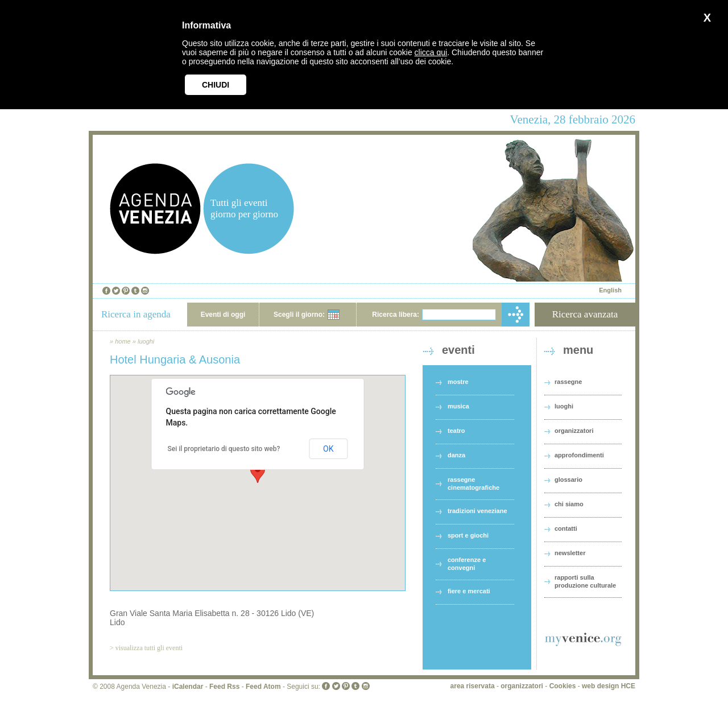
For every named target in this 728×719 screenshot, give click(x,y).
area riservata (473, 686)
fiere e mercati (469, 591)
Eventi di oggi (223, 315)
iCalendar (188, 687)
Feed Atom (263, 687)
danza (456, 455)
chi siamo (569, 504)
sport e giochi (468, 535)
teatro (456, 431)
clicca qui (431, 52)
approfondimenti (579, 455)
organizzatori (574, 431)
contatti (566, 528)
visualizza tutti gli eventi (149, 648)
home (123, 341)
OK (328, 449)
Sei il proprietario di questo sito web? (224, 449)
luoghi (146, 341)
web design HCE (609, 686)
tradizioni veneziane (477, 511)
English (610, 290)
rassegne (568, 382)
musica (458, 406)
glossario (568, 480)
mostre (458, 382)
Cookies (563, 686)
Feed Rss (224, 687)
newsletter (570, 553)
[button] (258, 472)
